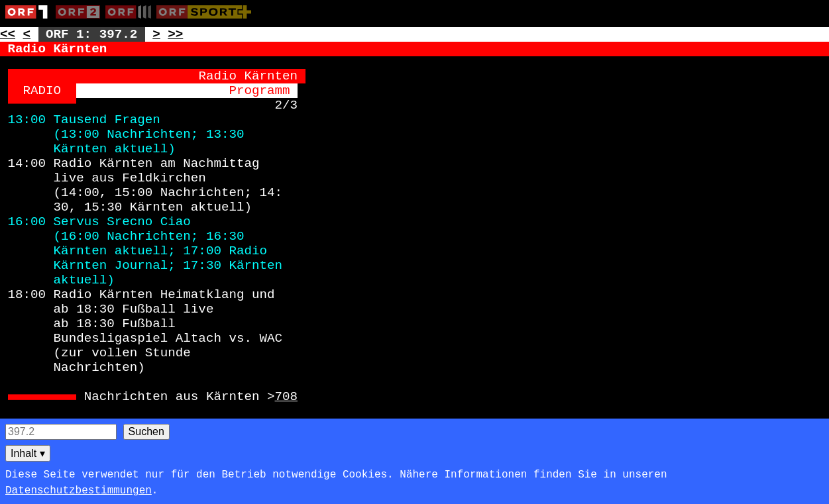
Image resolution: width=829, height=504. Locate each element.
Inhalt (28, 453)
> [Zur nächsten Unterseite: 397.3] (156, 34)
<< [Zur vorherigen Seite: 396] (8, 34)
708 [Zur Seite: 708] (287, 397)
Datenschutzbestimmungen (79, 491)
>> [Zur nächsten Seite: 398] (175, 34)
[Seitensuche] (61, 432)
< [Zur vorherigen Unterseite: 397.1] (27, 34)
